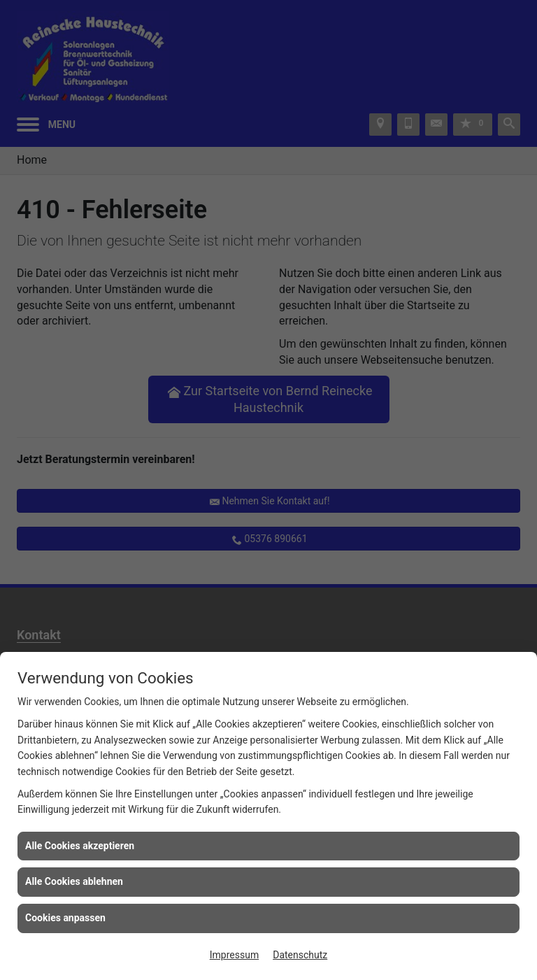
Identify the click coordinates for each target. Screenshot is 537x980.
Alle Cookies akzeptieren (80, 846)
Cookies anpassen (65, 918)
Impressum (234, 955)
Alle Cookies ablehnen (74, 881)
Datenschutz (300, 955)
